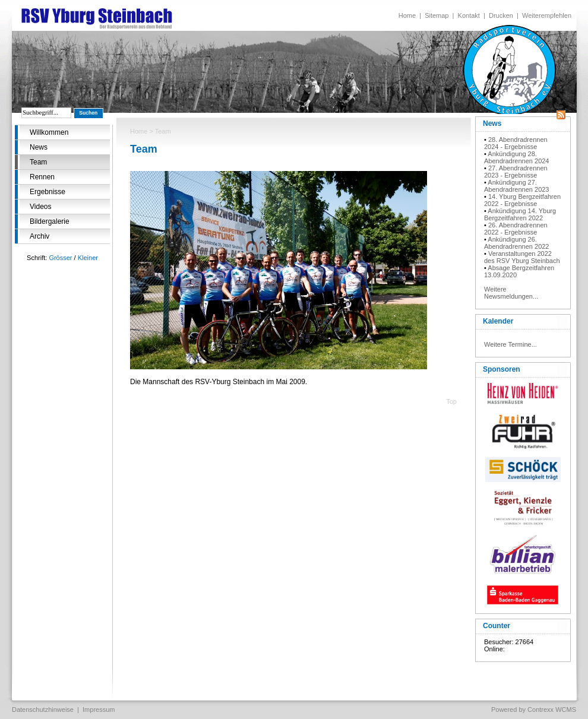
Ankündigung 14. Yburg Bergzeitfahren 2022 (520, 214)
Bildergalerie (50, 221)
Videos (40, 207)
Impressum (99, 710)
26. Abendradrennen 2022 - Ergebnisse (516, 229)
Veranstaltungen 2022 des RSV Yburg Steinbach (522, 257)
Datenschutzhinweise (43, 710)
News (39, 147)
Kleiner (88, 258)
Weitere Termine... (510, 344)
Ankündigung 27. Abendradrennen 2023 (516, 186)
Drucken (501, 15)
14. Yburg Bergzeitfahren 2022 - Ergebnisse (522, 200)
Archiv (39, 236)
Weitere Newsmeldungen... (511, 293)
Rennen (42, 177)
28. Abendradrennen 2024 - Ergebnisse (516, 143)
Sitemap (437, 15)
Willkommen (49, 132)
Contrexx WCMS (552, 710)
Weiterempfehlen (547, 15)
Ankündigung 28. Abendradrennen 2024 (516, 157)
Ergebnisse (48, 192)
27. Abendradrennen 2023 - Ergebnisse (516, 172)
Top (451, 401)
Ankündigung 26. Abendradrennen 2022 (516, 243)
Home (407, 15)
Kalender (498, 321)
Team (38, 162)
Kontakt (469, 15)
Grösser (60, 258)
